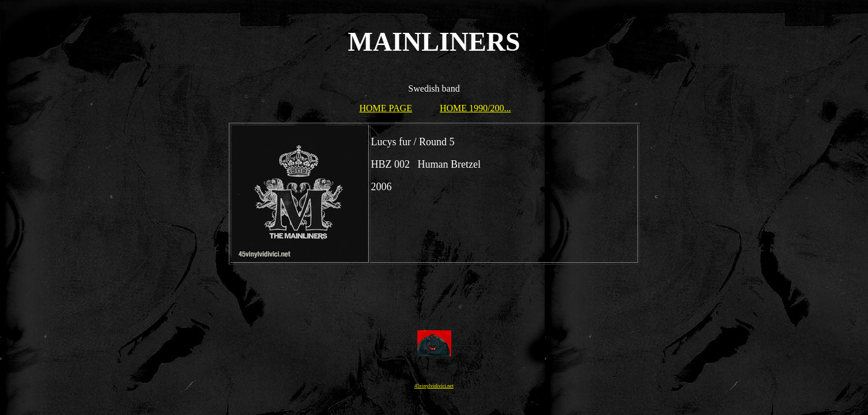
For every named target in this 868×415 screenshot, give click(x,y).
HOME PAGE (386, 108)
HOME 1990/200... (475, 108)
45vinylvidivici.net (434, 386)
